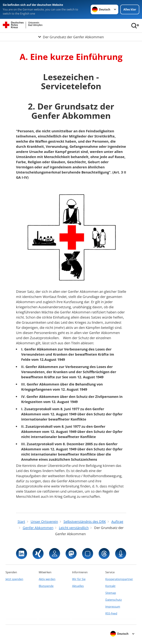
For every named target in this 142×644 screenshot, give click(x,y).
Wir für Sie (79, 579)
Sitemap (111, 593)
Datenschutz (114, 600)
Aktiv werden (47, 579)
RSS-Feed (111, 613)
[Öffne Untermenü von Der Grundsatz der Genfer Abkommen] (71, 37)
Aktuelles (78, 586)
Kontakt (110, 586)
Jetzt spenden (14, 579)
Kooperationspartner (119, 579)
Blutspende (46, 586)
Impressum (113, 607)
